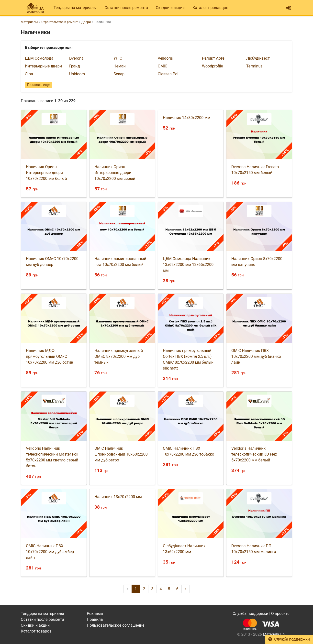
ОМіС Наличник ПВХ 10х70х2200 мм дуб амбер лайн (50, 552)
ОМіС (162, 66)
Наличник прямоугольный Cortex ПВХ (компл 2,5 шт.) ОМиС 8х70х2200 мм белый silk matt (188, 359)
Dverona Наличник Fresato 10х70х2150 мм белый (255, 170)
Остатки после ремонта (126, 8)
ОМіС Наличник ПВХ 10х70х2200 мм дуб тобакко (189, 451)
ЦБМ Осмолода (39, 58)
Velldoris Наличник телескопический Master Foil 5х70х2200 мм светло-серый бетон (52, 457)
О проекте (280, 614)
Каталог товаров (36, 631)
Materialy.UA (274, 634)
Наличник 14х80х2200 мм (187, 118)
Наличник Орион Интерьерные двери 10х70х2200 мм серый (115, 173)
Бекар (119, 74)
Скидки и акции (170, 8)
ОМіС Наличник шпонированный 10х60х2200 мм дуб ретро (121, 454)
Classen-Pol (168, 74)
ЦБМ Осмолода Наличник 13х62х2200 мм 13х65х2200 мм (188, 265)
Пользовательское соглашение (116, 625)
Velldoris (165, 58)
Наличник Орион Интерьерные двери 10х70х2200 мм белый (46, 173)
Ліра (29, 74)
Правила (95, 619)
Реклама (95, 614)
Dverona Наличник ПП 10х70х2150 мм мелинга (254, 549)
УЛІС (118, 58)
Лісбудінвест (258, 58)
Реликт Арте (213, 58)
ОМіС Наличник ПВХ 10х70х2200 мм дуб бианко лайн (256, 356)
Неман (120, 66)
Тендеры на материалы (75, 8)
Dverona (76, 58)
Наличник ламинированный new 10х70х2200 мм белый (120, 262)
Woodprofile (212, 66)
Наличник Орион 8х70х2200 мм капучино (257, 262)
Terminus (254, 66)
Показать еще (38, 85)
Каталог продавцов (210, 8)
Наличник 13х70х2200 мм (118, 497)
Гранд (75, 66)
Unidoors (77, 74)
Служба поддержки (289, 639)
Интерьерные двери (43, 66)
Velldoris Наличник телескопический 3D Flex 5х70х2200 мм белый (254, 454)
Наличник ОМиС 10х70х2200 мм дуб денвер (52, 262)
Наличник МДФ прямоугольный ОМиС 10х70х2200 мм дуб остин (50, 356)
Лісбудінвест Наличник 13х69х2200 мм (184, 549)
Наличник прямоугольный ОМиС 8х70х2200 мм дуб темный (119, 356)
